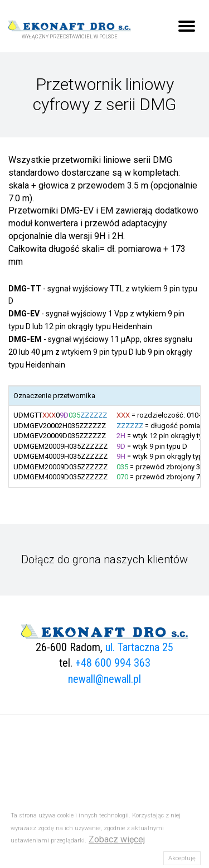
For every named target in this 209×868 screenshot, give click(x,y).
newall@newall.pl (104, 679)
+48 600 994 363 (113, 663)
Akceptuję (182, 858)
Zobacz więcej (117, 839)
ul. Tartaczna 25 (139, 647)
